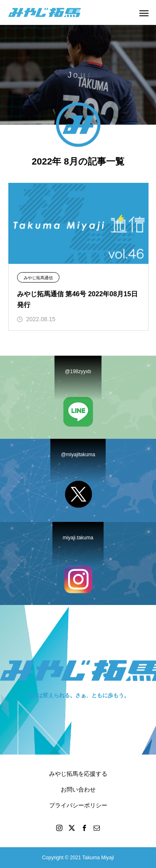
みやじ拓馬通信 (38, 278)
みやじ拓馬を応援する (78, 774)
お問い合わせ (78, 789)
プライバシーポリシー (78, 805)
